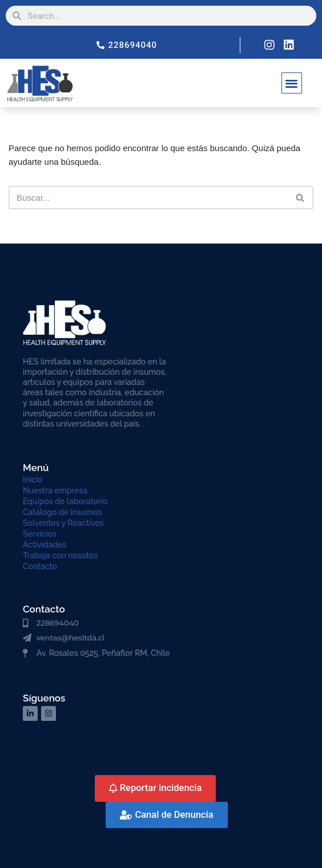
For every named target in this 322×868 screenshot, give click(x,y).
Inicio (33, 480)
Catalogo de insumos (63, 512)
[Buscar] (148, 198)
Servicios (40, 534)
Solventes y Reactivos (63, 523)
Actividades (45, 545)
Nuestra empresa (55, 490)
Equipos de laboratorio (65, 501)
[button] (292, 83)
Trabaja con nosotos (60, 555)
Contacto (40, 566)
